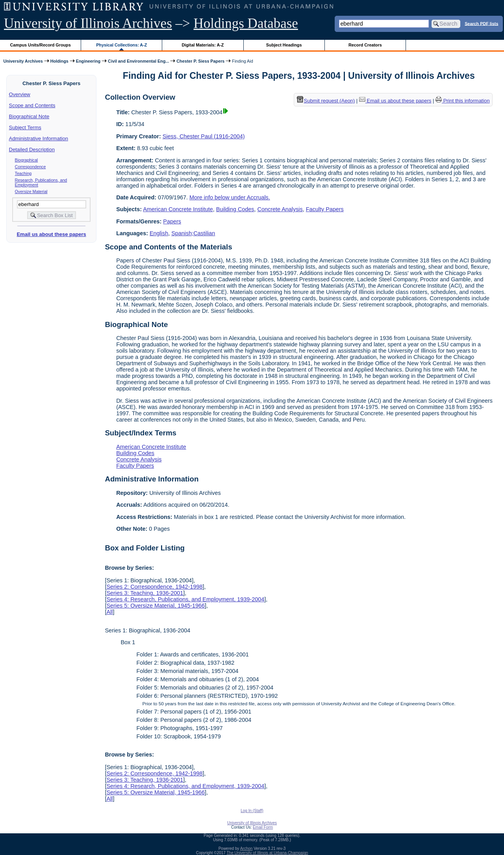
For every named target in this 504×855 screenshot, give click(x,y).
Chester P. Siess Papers (200, 61)
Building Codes (235, 209)
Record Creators (365, 45)
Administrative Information (39, 138)
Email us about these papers (51, 234)
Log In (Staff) (252, 811)
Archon (246, 848)
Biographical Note (29, 116)
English (159, 233)
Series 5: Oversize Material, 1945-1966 (156, 606)
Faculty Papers (325, 209)
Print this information (463, 101)
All (109, 612)
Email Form (263, 827)
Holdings (59, 61)
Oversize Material (31, 191)
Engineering (88, 61)
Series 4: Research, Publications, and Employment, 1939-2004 (185, 599)
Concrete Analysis (280, 209)
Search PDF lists (481, 23)
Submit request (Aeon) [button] (326, 101)
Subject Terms (25, 127)
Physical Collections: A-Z (121, 45)
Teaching (23, 173)
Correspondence (31, 167)
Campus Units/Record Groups (41, 45)
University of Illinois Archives (88, 23)
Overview (20, 94)
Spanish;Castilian (193, 233)
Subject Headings (284, 45)
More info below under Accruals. (230, 197)
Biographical (27, 160)
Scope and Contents (32, 105)
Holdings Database (246, 23)
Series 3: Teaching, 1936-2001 (145, 593)
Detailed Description (32, 150)
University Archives (23, 61)
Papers (172, 221)
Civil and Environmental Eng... (138, 61)
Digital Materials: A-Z (203, 45)
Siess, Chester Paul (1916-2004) (204, 136)
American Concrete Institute (178, 209)
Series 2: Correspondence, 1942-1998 (154, 587)
